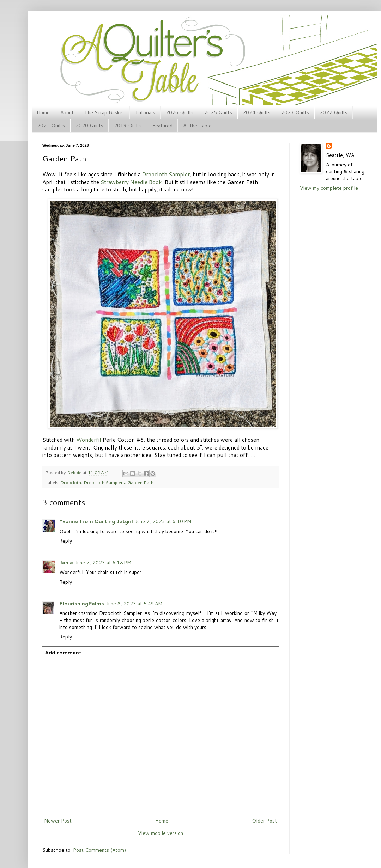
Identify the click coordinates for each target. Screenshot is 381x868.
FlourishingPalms (82, 604)
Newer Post (58, 821)
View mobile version (161, 833)
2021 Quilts (51, 126)
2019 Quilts (128, 126)
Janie (66, 563)
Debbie (75, 472)
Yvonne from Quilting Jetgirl (96, 521)
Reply (66, 541)
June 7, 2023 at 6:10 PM (163, 521)
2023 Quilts (295, 112)
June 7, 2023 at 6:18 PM (103, 563)
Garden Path (140, 482)
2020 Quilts (89, 126)
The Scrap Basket (104, 112)
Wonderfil (89, 440)
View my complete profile (329, 188)
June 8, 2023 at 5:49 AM (134, 604)
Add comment (63, 653)
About (67, 112)
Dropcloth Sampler (166, 174)
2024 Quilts (257, 112)
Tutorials (145, 112)
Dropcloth (71, 482)
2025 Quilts (218, 112)
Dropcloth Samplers (104, 482)
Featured (162, 126)
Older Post (264, 821)
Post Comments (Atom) (99, 850)
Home (43, 112)
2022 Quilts (334, 112)
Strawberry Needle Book (131, 182)
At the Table (197, 126)
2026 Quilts (180, 112)
